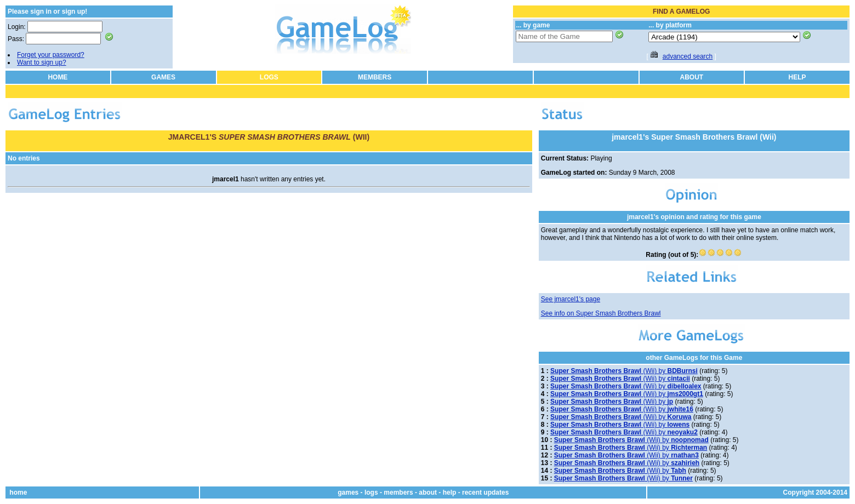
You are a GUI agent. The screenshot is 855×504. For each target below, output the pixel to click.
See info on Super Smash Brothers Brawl (601, 313)
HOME (58, 77)
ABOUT (692, 77)
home (18, 492)
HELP (797, 77)
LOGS (269, 77)
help (450, 492)
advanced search (688, 56)
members (398, 492)
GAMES (163, 77)
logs (371, 492)
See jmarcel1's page (571, 299)
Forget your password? (51, 55)
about (428, 492)
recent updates (485, 492)
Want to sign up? (42, 62)
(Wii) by (624, 371)
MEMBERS (375, 77)
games (348, 492)
